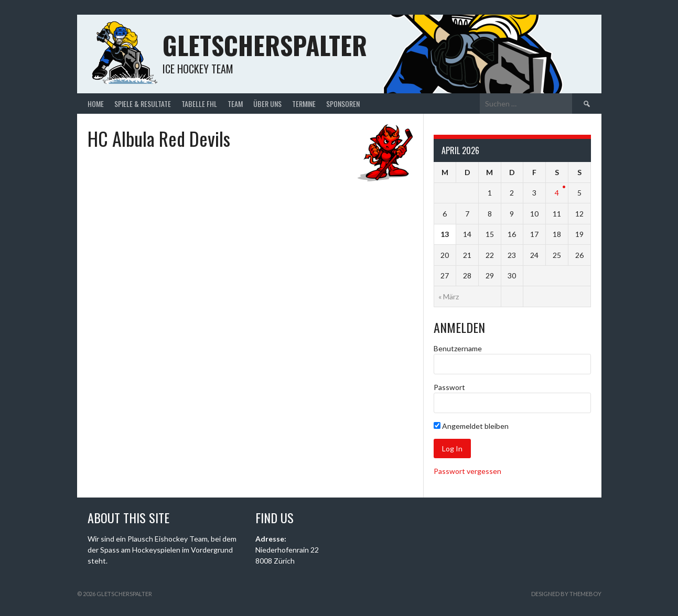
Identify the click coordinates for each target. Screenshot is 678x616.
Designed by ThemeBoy (566, 594)
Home (96, 104)
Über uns (267, 104)
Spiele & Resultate (143, 104)
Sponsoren (343, 104)
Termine (304, 104)
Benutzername (458, 348)
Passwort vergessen (467, 471)
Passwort (449, 387)
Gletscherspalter (265, 45)
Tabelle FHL (199, 104)
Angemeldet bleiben (471, 426)
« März (449, 296)
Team (235, 104)
